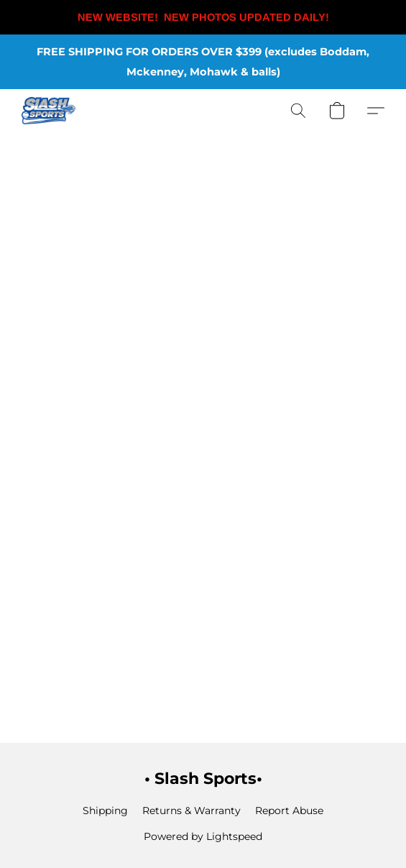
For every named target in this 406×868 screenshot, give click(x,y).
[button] (50, 111)
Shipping (105, 811)
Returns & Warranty (192, 811)
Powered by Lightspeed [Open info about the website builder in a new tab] (203, 836)
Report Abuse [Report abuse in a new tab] (289, 811)
